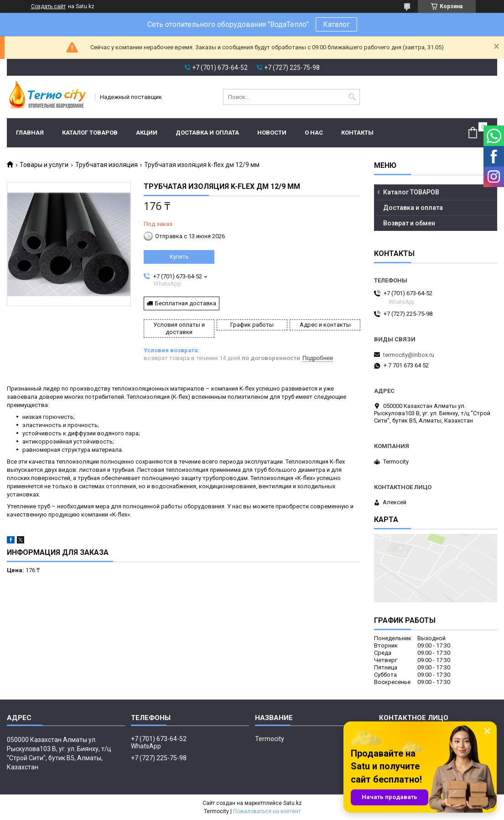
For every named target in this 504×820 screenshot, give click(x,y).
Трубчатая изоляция (107, 165)
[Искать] (352, 97)
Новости (272, 133)
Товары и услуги (44, 165)
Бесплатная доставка (186, 303)
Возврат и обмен (409, 223)
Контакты (357, 133)
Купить (179, 257)
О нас (314, 133)
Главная (30, 133)
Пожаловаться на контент (267, 811)
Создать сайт (48, 6)
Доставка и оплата (207, 133)
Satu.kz (293, 803)
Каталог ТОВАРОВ (90, 133)
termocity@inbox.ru (409, 355)
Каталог (336, 24)
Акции (147, 133)
